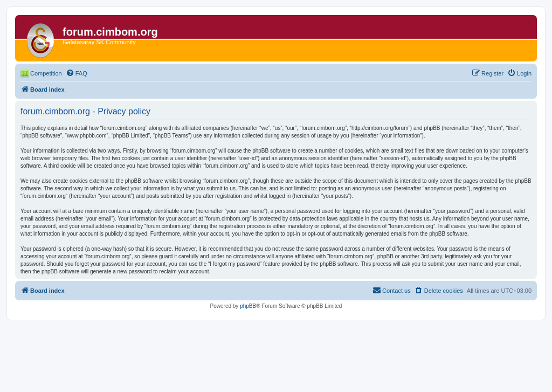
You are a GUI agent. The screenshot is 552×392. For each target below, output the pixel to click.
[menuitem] (77, 73)
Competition (46, 73)
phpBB (248, 306)
